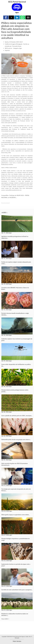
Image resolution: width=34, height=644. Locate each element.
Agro (17, 12)
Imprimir (7, 50)
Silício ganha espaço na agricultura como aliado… (16, 515)
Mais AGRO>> (5, 619)
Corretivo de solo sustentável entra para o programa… (17, 590)
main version (17, 641)
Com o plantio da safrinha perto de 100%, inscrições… (17, 416)
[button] (6, 17)
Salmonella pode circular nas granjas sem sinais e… (16, 440)
